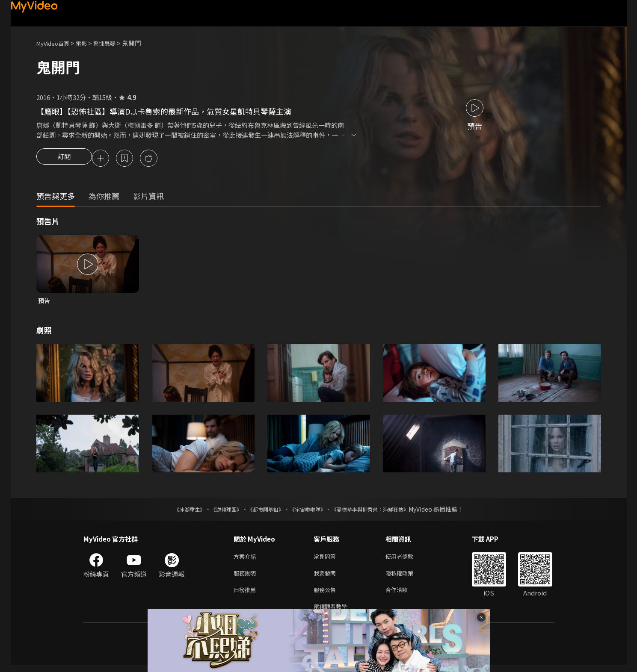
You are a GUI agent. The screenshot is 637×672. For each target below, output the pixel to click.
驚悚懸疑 (114, 43)
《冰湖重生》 (175, 511)
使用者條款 (407, 559)
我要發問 (326, 577)
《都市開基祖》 (261, 511)
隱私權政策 (407, 577)
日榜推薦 (246, 595)
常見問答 (326, 559)
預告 (44, 302)
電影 (88, 43)
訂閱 (64, 159)
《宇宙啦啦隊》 (309, 511)
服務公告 (326, 595)
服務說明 (246, 577)
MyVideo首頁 (56, 43)
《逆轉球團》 (216, 511)
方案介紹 (246, 559)
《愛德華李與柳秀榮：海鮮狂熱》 (381, 511)
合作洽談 (403, 595)
